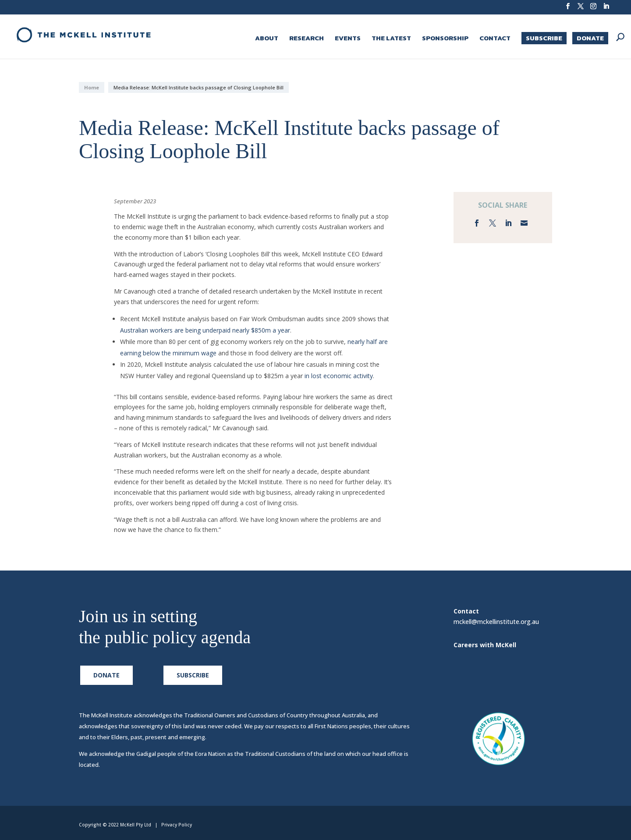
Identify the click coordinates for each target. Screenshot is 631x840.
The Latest (391, 39)
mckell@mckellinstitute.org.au (496, 625)
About (267, 39)
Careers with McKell (485, 645)
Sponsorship (445, 39)
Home (92, 87)
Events (348, 39)
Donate (590, 38)
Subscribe (544, 38)
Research (307, 39)
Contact (495, 39)
